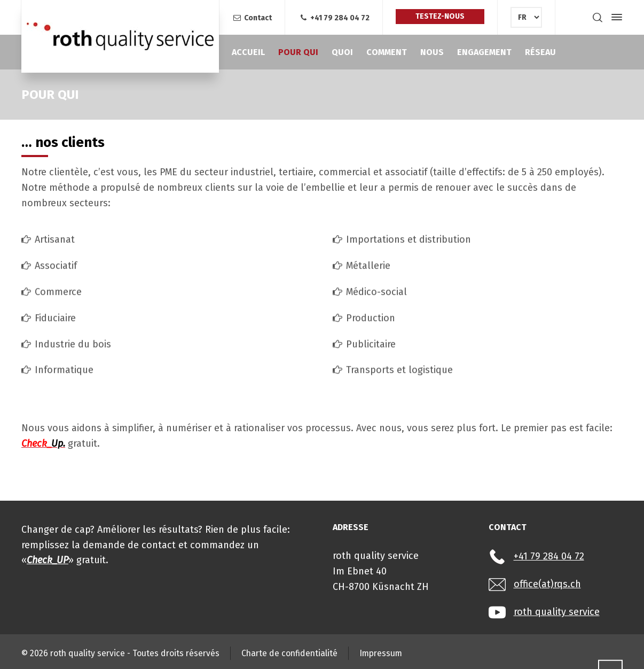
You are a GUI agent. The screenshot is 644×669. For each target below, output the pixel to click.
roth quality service (557, 612)
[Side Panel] (615, 17)
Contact (252, 18)
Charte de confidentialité (289, 653)
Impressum (381, 653)
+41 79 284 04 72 (334, 18)
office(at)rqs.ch (547, 584)
